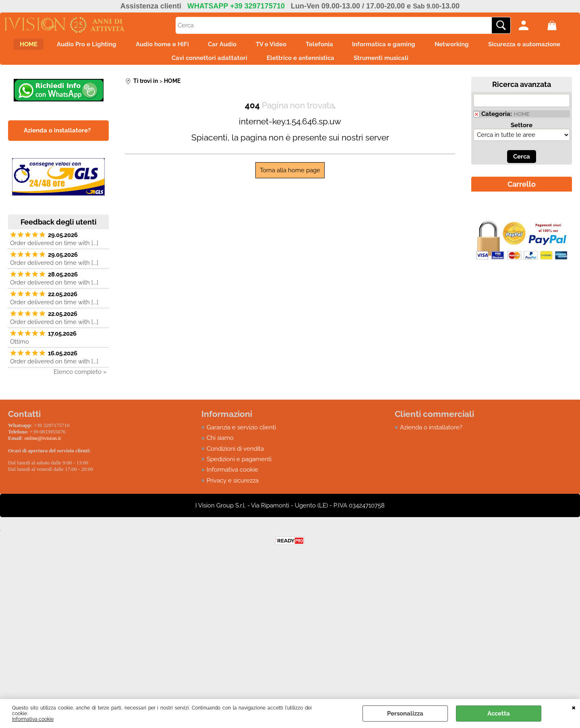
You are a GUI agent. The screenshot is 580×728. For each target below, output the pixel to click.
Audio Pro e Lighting (120, 46)
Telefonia (373, 46)
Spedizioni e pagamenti (239, 466)
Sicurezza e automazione (155, 63)
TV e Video (319, 46)
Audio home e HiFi (201, 46)
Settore (522, 132)
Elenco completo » (80, 378)
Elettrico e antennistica (349, 63)
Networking (515, 46)
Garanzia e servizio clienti (241, 434)
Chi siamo (220, 445)
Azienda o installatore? (431, 434)
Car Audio (266, 46)
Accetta (499, 714)
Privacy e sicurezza (233, 487)
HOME (57, 46)
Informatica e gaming (442, 46)
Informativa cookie (33, 719)
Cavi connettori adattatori (253, 63)
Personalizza (405, 714)
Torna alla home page (290, 177)
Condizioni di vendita (235, 455)
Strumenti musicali (434, 63)
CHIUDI (574, 707)
